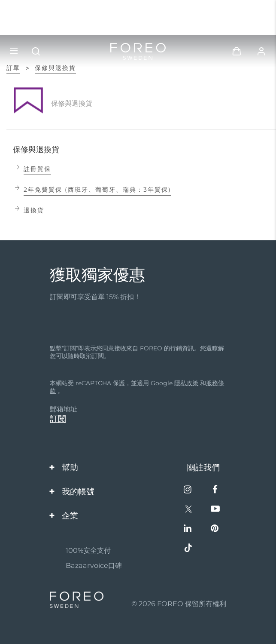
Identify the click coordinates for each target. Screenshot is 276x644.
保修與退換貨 (55, 68)
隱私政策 (186, 383)
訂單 (13, 68)
